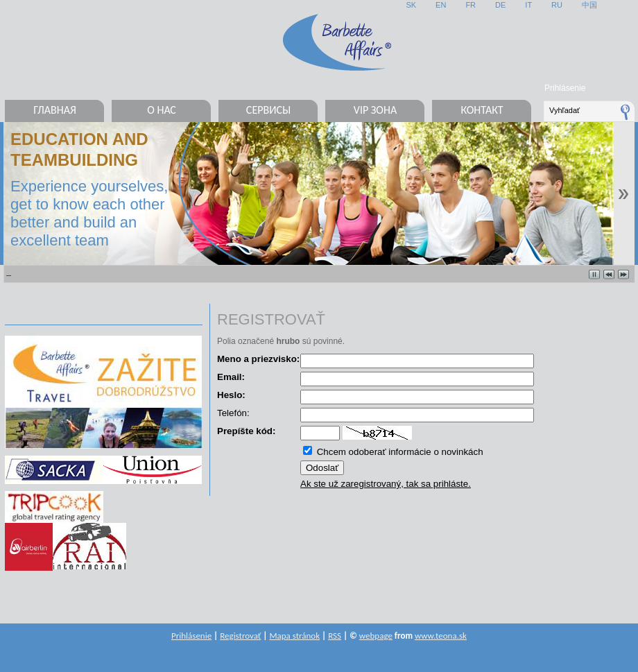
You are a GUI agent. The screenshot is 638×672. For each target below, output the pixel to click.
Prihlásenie (565, 88)
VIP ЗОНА (375, 110)
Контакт (482, 110)
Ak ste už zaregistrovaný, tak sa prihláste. (386, 484)
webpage (376, 636)
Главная (55, 110)
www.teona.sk (441, 636)
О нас (162, 110)
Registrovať (240, 636)
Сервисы (268, 110)
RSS (335, 636)
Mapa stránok (294, 636)
